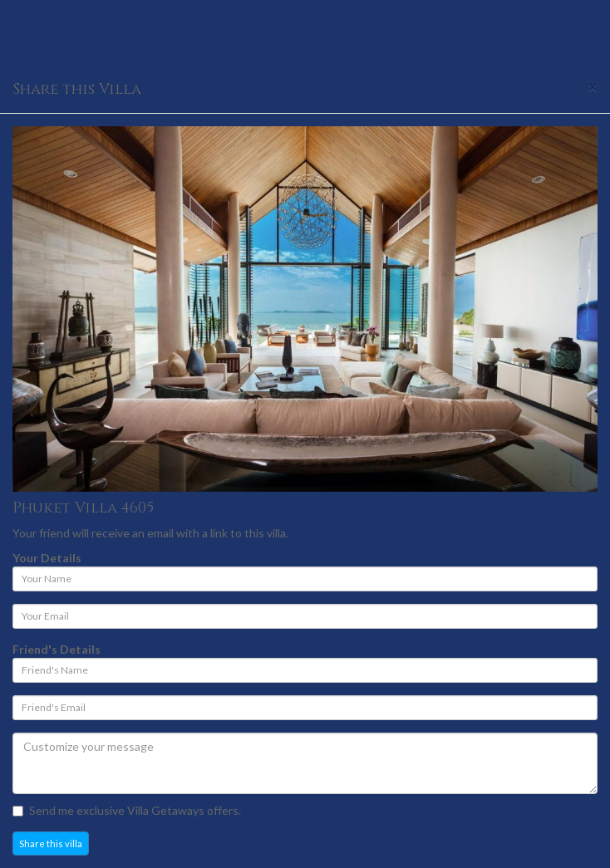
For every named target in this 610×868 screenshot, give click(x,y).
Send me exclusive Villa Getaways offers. (127, 810)
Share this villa (51, 843)
